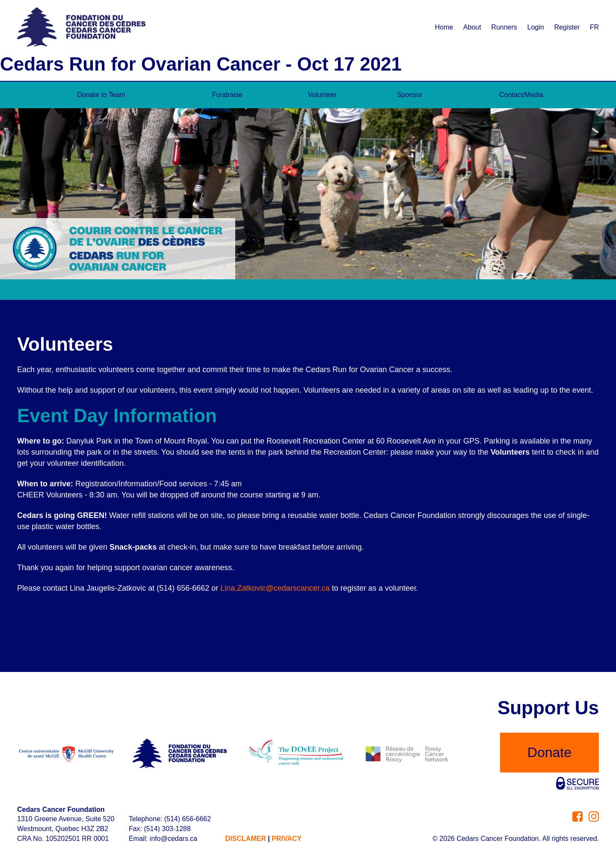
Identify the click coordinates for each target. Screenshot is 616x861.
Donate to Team (101, 95)
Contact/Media (521, 95)
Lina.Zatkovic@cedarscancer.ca (275, 588)
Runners (504, 27)
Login (536, 27)
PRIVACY (287, 839)
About (472, 27)
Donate (549, 752)
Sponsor (410, 95)
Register (567, 27)
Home (444, 27)
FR (594, 27)
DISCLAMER (246, 839)
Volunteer (323, 95)
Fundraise (227, 95)
